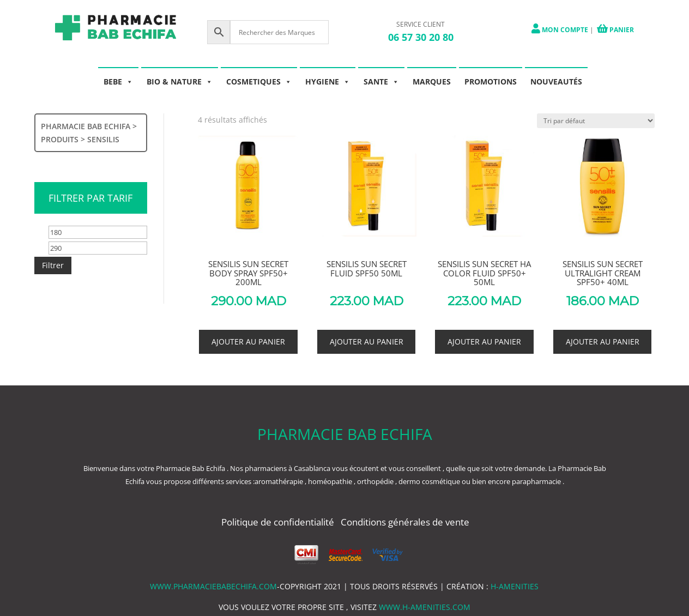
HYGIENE (328, 81)
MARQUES (432, 81)
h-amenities (515, 586)
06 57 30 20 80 (421, 37)
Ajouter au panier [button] (248, 342)
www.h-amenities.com (425, 607)
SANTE (381, 81)
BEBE (118, 81)
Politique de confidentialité (279, 522)
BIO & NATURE (180, 81)
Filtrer (53, 265)
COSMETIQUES (259, 81)
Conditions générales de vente (405, 522)
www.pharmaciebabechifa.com (213, 586)
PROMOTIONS (491, 81)
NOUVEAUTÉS (556, 81)
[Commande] (596, 121)
